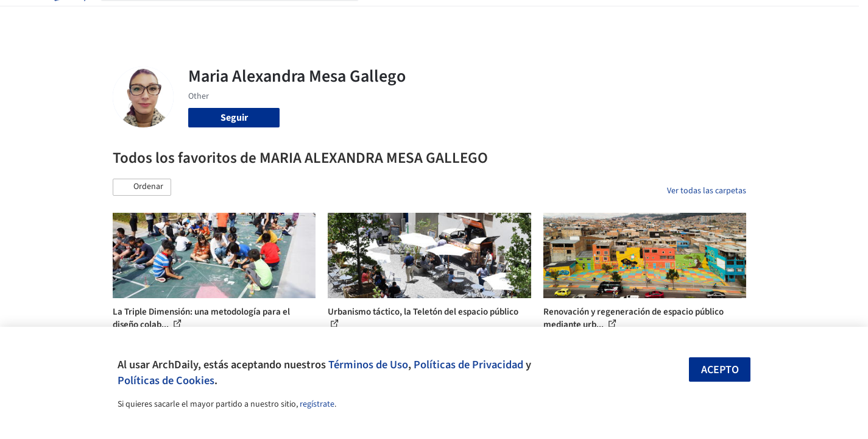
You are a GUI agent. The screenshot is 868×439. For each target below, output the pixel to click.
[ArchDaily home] (69, 17)
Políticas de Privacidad (468, 365)
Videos (593, 17)
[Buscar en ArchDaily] (239, 17)
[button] (142, 187)
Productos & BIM (490, 17)
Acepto (720, 370)
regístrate (317, 404)
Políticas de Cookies (166, 380)
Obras (383, 17)
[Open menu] (800, 17)
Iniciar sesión (659, 17)
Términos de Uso (368, 365)
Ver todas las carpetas (707, 191)
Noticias (552, 17)
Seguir (234, 118)
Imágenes (426, 17)
